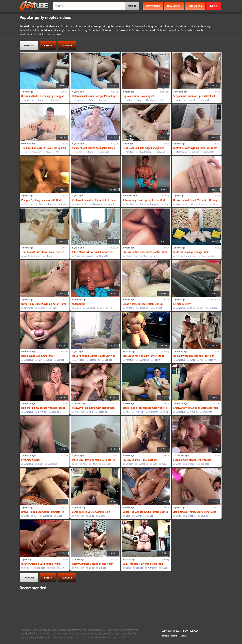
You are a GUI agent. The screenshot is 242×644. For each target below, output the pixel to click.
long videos (195, 6)
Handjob (150, 100)
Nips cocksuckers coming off (138, 96)
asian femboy (202, 26)
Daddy (129, 100)
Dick (41, 204)
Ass (57, 152)
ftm (137, 30)
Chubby (130, 256)
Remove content (169, 636)
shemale (54, 26)
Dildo (59, 516)
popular (29, 45)
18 (26, 152)
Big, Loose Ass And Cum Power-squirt (143, 356)
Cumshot (104, 152)
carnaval (150, 30)
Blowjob (161, 152)
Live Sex (214, 6)
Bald (128, 516)
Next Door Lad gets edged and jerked (143, 148)
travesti (110, 30)
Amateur (29, 100)
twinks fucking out (147, 26)
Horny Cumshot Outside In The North (93, 564)
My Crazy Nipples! (31, 460)
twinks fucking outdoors (37, 30)
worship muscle (194, 30)
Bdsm (102, 516)
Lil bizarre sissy (182, 304)
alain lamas (30, 34)
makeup (96, 26)
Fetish (157, 360)
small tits (124, 26)
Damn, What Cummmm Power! (38, 356)
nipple (110, 26)
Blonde (91, 152)
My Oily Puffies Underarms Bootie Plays (145, 252)
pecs (73, 30)
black (164, 30)
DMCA (184, 636)
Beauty (212, 360)
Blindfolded (145, 152)
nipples (39, 26)
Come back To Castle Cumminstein (91, 512)
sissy (84, 30)
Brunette (111, 204)
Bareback (205, 100)
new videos (174, 6)
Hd (161, 100)
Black (142, 204)
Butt (40, 464)
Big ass (42, 100)
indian (96, 30)
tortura (46, 34)
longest (67, 45)
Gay (139, 100)
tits (66, 26)
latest (48, 45)
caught (61, 30)
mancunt (125, 30)
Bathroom (181, 152)
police (176, 30)
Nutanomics (79, 304)
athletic (184, 26)
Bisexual (55, 100)
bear (58, 34)
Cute (165, 568)
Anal (91, 100)
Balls (49, 360)
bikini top (169, 26)
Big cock (98, 204)
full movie (80, 26)
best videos (153, 6)
